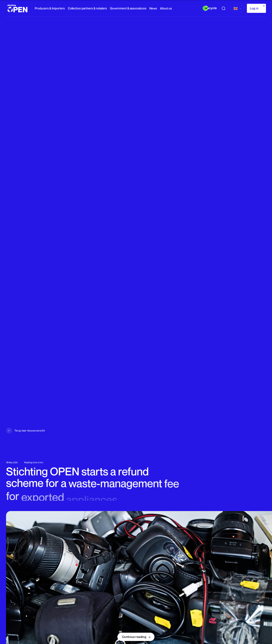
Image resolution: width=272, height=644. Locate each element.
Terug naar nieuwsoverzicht (30, 430)
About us (166, 8)
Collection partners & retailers (87, 8)
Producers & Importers (50, 8)
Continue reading (134, 637)
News (153, 8)
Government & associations (128, 8)
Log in (254, 8)
